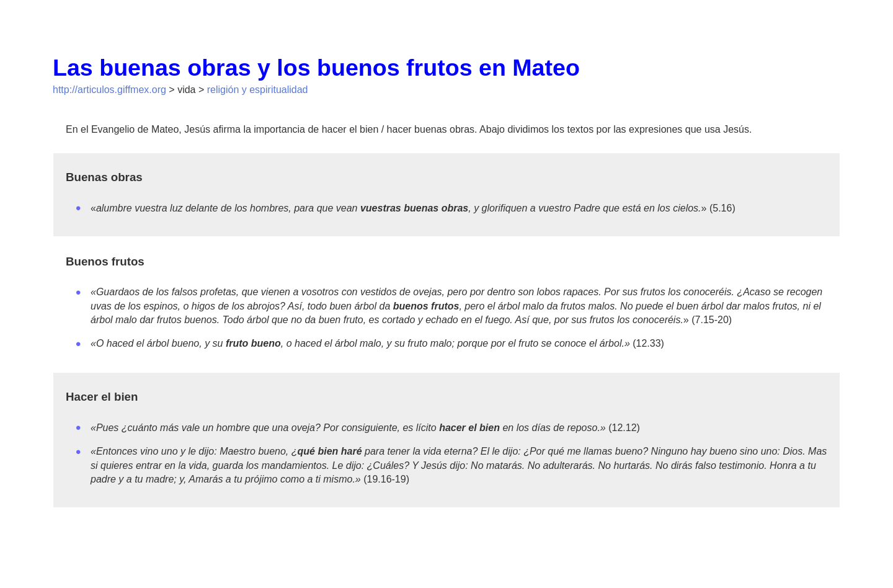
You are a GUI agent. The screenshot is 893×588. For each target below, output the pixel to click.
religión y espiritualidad (258, 90)
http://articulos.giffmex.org (109, 90)
